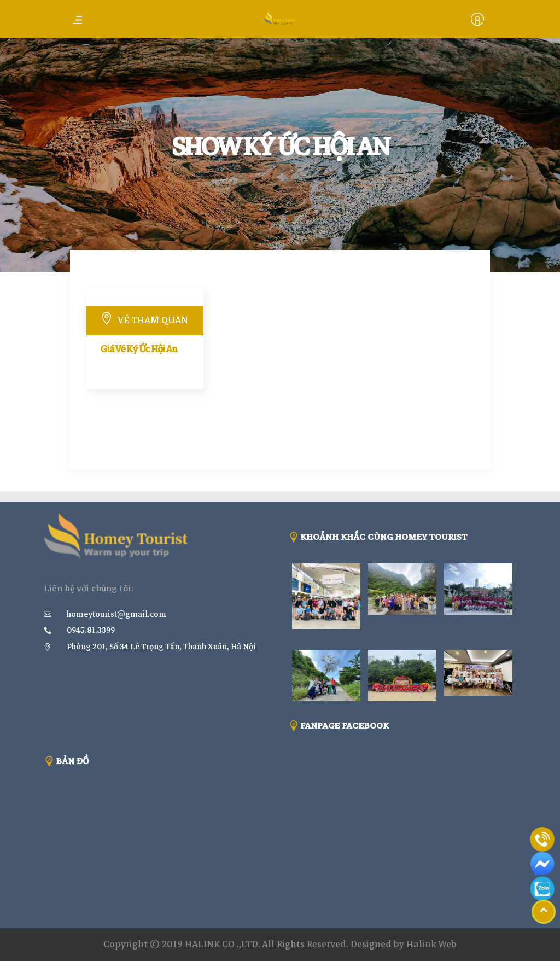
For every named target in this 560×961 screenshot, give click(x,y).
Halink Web (431, 944)
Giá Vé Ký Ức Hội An (138, 349)
